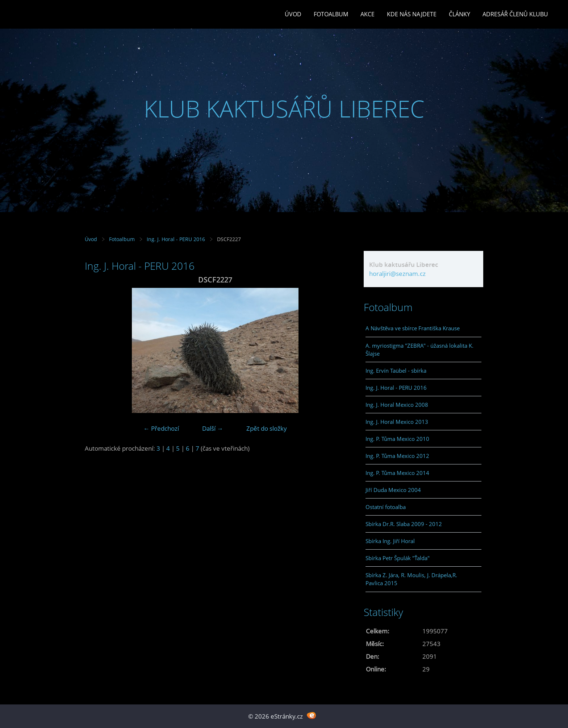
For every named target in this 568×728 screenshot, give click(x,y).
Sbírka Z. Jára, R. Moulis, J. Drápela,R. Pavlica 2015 (411, 579)
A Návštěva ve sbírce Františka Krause (413, 328)
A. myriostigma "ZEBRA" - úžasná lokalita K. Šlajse (419, 349)
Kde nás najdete (412, 14)
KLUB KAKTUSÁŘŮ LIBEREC (284, 109)
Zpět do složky (267, 428)
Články (460, 14)
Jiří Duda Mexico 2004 (393, 490)
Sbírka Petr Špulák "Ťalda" (398, 558)
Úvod (293, 14)
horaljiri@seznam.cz (397, 274)
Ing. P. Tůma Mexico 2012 (397, 456)
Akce (367, 14)
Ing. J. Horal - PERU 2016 (176, 239)
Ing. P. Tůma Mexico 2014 (397, 473)
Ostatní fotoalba (386, 507)
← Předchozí (161, 428)
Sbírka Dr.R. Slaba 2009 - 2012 (404, 524)
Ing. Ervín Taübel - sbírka (396, 371)
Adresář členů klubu (515, 14)
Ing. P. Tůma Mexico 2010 (397, 439)
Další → (213, 428)
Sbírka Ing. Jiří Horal (390, 541)
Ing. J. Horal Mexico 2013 (397, 422)
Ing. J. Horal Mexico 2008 (397, 405)
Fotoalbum (331, 14)
